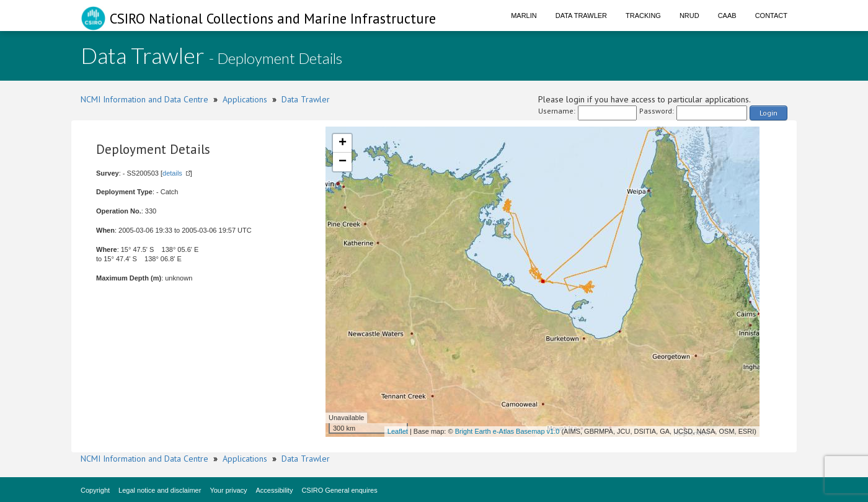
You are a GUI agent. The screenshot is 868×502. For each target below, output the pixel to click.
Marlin (524, 16)
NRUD (689, 16)
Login (768, 113)
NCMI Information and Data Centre (144, 99)
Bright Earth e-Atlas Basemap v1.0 (507, 431)
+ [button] (343, 143)
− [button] (343, 162)
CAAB (727, 16)
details (172, 173)
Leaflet (398, 431)
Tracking (643, 16)
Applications (245, 99)
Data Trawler (581, 16)
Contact (771, 16)
